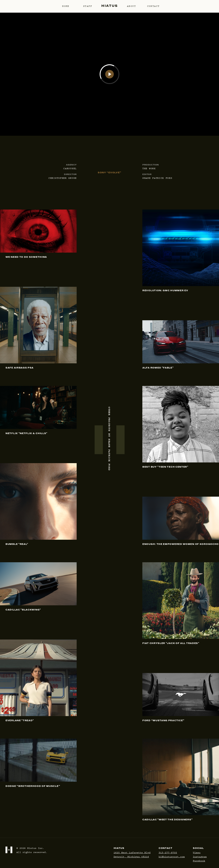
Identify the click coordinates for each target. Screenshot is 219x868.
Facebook (199, 860)
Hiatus (109, 6)
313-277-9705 (168, 852)
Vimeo (197, 852)
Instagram (200, 856)
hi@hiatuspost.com (172, 856)
